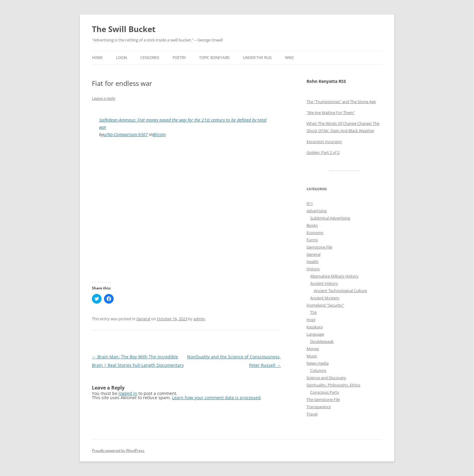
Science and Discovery (326, 378)
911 (310, 204)
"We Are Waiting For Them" (331, 112)
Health (313, 262)
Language (315, 334)
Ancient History (324, 283)
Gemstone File (319, 247)
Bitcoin (159, 134)
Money (313, 349)
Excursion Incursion (324, 142)
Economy (315, 233)
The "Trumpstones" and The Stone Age (341, 102)
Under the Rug (257, 58)
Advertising (317, 211)
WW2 (289, 58)
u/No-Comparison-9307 (126, 134)
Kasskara (315, 327)
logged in (128, 393)
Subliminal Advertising (330, 218)
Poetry (179, 58)
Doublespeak (322, 341)
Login (122, 58)
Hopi (311, 320)
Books (312, 225)
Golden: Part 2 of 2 (323, 152)
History (313, 269)
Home (97, 58)
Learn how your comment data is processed (216, 398)
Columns (318, 370)
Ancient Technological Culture (340, 291)
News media (318, 363)
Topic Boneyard (214, 58)
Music (312, 356)
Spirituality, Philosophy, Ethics (333, 385)
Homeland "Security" (325, 305)
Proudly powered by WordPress (118, 450)
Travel (312, 414)
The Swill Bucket (124, 29)
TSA (313, 312)
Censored (150, 58)
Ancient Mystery (325, 298)
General (143, 319)
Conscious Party (325, 392)
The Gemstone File (323, 399)
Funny (312, 240)
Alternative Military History (334, 276)
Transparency (319, 407)
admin (199, 319)
